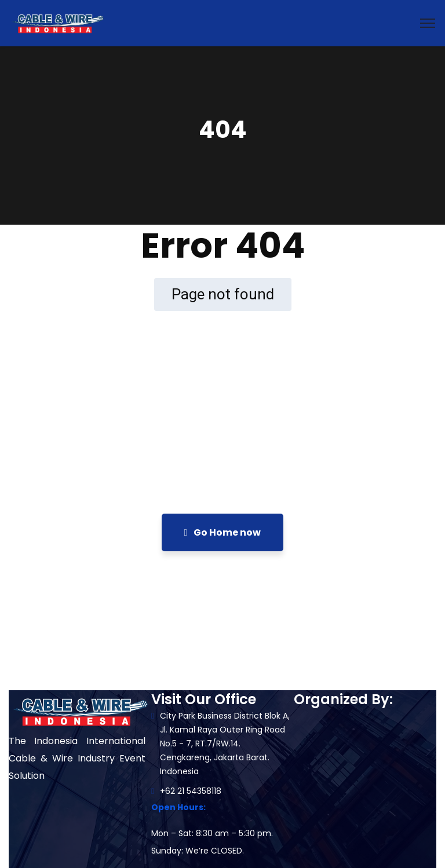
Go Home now (223, 532)
